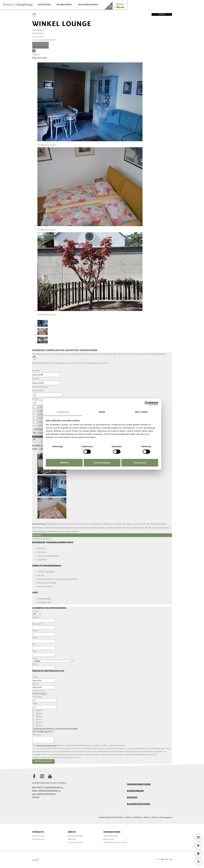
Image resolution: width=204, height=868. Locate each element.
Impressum (138, 818)
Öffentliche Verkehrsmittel (115, 843)
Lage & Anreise (39, 836)
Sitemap (155, 818)
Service (72, 832)
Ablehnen (64, 463)
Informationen (112, 832)
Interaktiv (38, 832)
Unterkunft (39, 350)
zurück (158, 14)
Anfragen (37, 535)
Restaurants (109, 839)
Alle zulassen (140, 463)
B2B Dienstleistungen (139, 804)
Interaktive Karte (75, 843)
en (163, 859)
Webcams (72, 839)
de (155, 859)
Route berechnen (40, 58)
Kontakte (132, 798)
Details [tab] (102, 412)
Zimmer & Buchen (55, 350)
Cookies (128, 818)
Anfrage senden (89, 350)
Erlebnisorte (66, 5)
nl (167, 859)
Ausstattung (72, 350)
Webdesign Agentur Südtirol (35, 860)
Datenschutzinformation (47, 746)
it (159, 859)
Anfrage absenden (43, 761)
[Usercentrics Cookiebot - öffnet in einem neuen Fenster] (147, 403)
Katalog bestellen (75, 836)
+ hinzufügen (66, 729)
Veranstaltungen (111, 836)
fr (171, 859)
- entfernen (43, 729)
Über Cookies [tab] (141, 412)
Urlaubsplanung (89, 5)
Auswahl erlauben (102, 463)
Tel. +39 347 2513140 (40, 47)
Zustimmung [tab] (63, 412)
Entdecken (46, 5)
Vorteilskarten (38, 839)
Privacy (147, 818)
